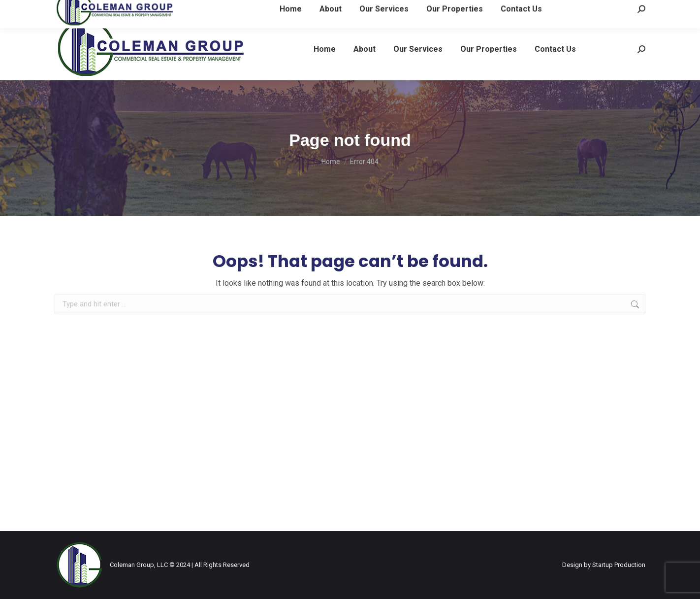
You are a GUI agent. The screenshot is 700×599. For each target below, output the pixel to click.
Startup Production (619, 565)
